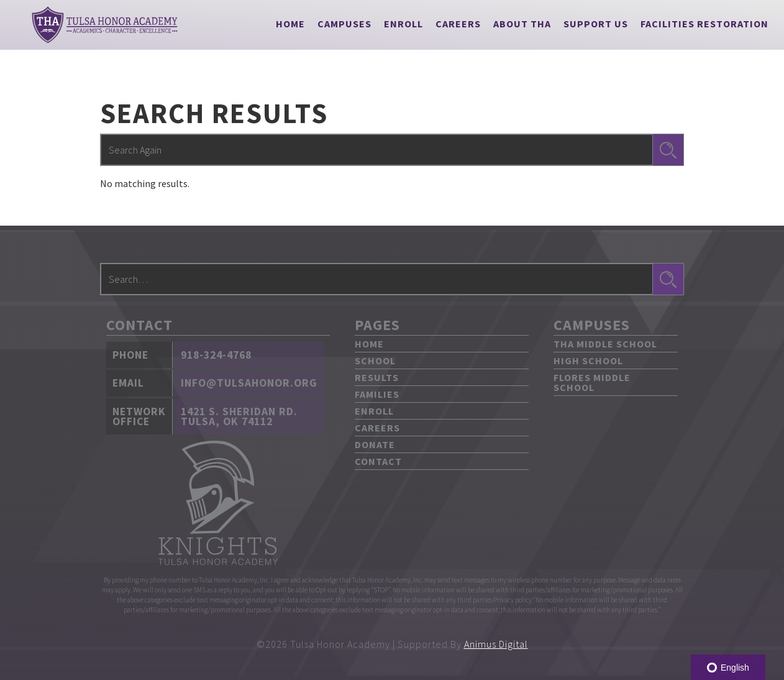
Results (377, 377)
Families (377, 394)
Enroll (403, 24)
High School (588, 361)
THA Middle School (605, 344)
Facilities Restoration (704, 24)
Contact (378, 461)
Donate (375, 444)
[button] (344, 24)
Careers (458, 24)
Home (290, 24)
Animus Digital (496, 644)
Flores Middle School (592, 382)
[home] (105, 25)
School (375, 361)
